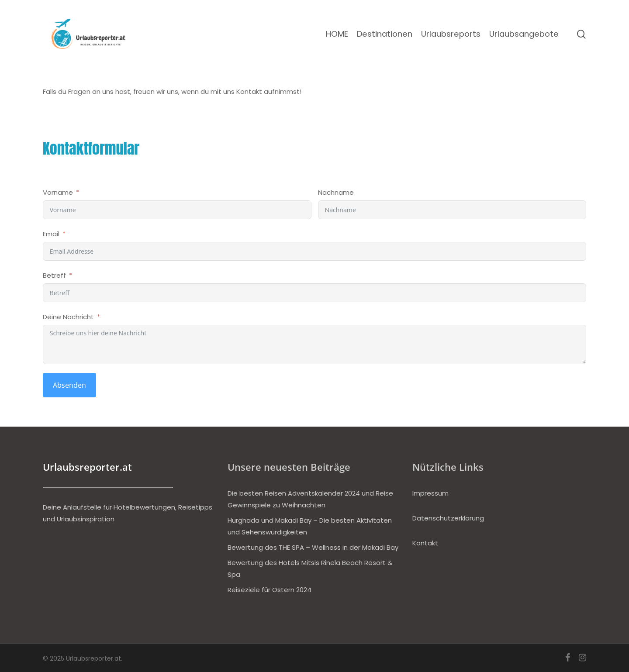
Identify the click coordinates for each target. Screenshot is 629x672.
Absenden (69, 385)
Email (51, 234)
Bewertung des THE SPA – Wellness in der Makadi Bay (313, 547)
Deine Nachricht (68, 317)
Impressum (430, 493)
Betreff (54, 275)
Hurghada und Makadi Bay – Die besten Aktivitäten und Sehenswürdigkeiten (310, 526)
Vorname (58, 192)
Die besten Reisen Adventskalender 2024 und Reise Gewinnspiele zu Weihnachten (310, 499)
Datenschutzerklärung (448, 518)
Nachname (336, 192)
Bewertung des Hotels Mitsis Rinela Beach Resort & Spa (310, 569)
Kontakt (425, 543)
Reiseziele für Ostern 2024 (270, 590)
